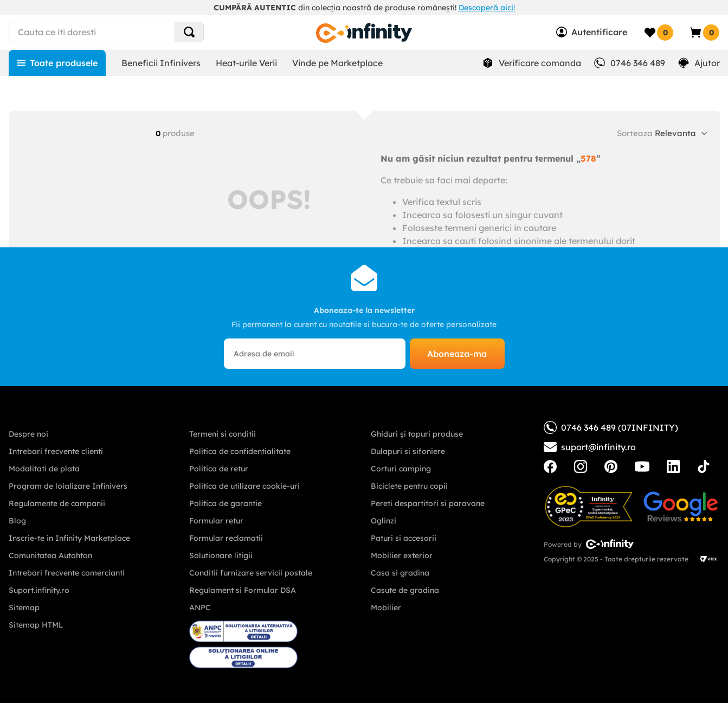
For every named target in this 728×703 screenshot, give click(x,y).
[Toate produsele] (57, 63)
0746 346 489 (638, 63)
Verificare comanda (540, 63)
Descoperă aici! (487, 8)
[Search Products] (189, 32)
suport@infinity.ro (598, 447)
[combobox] (126, 32)
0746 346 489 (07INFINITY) (611, 427)
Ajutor (707, 63)
